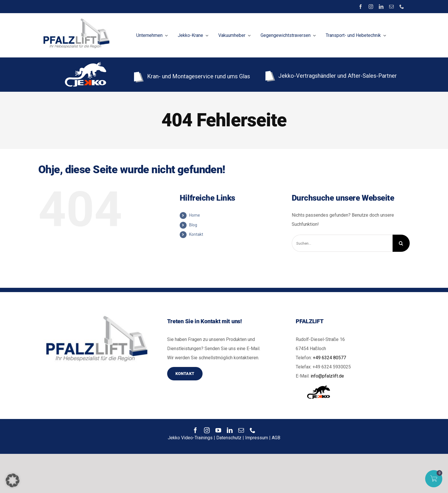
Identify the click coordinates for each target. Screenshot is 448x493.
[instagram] (371, 7)
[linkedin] (381, 7)
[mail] (391, 7)
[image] (75, 18)
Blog (193, 225)
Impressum (257, 438)
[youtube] (218, 430)
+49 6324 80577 (329, 358)
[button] (13, 480)
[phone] (402, 7)
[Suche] (401, 243)
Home (195, 215)
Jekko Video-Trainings (190, 438)
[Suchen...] (342, 243)
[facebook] (361, 7)
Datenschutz (229, 438)
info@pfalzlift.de (327, 376)
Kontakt (196, 234)
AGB (276, 438)
